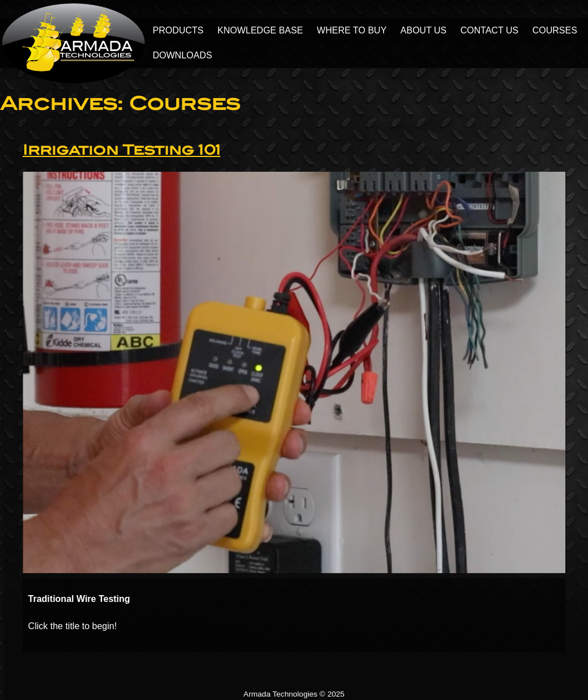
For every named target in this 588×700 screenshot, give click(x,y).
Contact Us (490, 30)
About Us (424, 30)
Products (178, 30)
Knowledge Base (260, 30)
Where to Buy (351, 30)
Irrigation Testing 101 (122, 150)
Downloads (183, 55)
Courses (555, 30)
